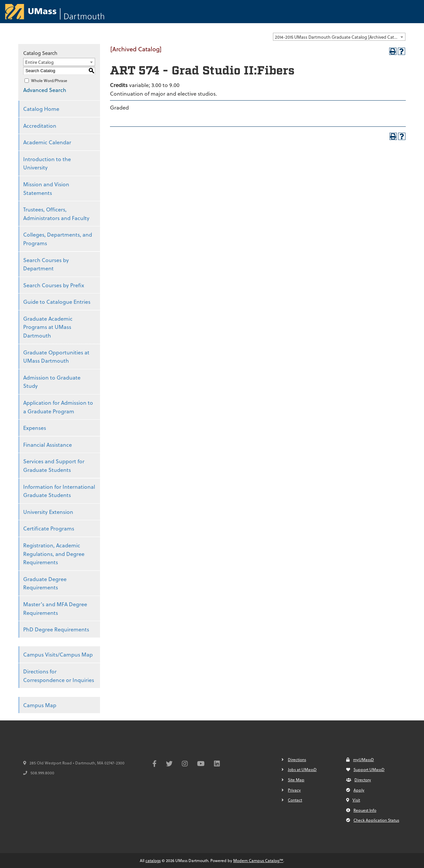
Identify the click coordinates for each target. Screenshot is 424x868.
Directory (359, 780)
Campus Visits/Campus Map (58, 654)
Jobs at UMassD (302, 769)
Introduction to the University (47, 163)
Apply (355, 790)
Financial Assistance (48, 445)
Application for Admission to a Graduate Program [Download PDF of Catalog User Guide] (58, 407)
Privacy (294, 790)
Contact (295, 800)
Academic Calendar (47, 142)
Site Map (296, 780)
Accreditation (40, 126)
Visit (353, 800)
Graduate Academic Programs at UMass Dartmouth (48, 327)
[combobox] (339, 37)
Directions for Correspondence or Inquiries (59, 676)
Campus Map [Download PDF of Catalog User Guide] (40, 705)
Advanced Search (45, 90)
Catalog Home (41, 109)
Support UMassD (365, 769)
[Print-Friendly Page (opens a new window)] (393, 51)
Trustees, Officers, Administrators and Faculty (56, 214)
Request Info (361, 810)
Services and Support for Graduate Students (54, 465)
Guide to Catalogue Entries (57, 302)
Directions (297, 759)
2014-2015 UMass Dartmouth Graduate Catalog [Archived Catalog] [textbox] (340, 37)
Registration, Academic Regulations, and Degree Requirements (54, 554)
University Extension (48, 512)
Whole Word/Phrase (49, 80)
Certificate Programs (49, 528)
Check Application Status (373, 820)
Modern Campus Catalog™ (258, 860)
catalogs (153, 860)
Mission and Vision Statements (46, 188)
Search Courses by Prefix (54, 285)
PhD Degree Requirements (56, 629)
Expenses (35, 428)
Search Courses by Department (46, 264)
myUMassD (360, 759)
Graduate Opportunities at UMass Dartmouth (56, 357)
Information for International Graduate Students (59, 491)
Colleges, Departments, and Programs (58, 239)
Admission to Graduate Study (52, 382)
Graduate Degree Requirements (45, 583)
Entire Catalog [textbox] (39, 62)
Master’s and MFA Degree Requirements (55, 608)
